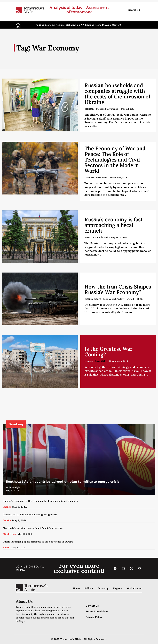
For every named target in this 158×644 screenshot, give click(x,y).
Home (76, 588)
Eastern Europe (93, 299)
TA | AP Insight (13, 487)
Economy (50, 25)
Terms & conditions (97, 611)
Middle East (10, 534)
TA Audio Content (112, 25)
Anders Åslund (101, 237)
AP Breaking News (91, 25)
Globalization (73, 25)
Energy (7, 507)
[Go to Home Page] (30, 10)
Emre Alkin (102, 178)
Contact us (92, 606)
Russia (88, 238)
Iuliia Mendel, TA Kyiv (114, 299)
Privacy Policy (94, 617)
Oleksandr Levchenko (107, 109)
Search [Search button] (134, 10)
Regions (60, 25)
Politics (40, 25)
